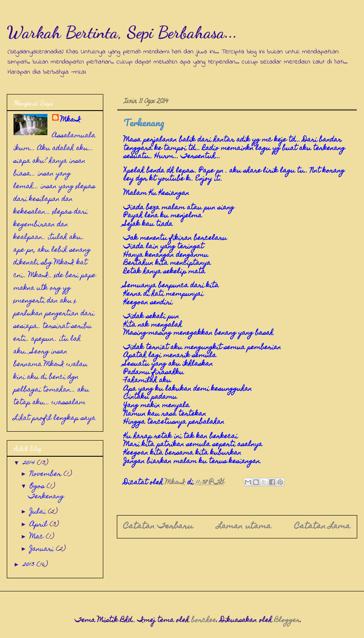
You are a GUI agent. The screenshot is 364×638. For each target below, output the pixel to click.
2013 (30, 565)
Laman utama (244, 527)
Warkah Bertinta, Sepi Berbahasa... (122, 32)
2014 (30, 463)
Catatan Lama (323, 527)
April (40, 525)
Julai (39, 512)
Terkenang (46, 497)
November (47, 474)
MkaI (71, 120)
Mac (38, 537)
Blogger (287, 621)
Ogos (38, 487)
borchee (204, 621)
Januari (43, 549)
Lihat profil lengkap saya (55, 419)
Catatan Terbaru (158, 527)
